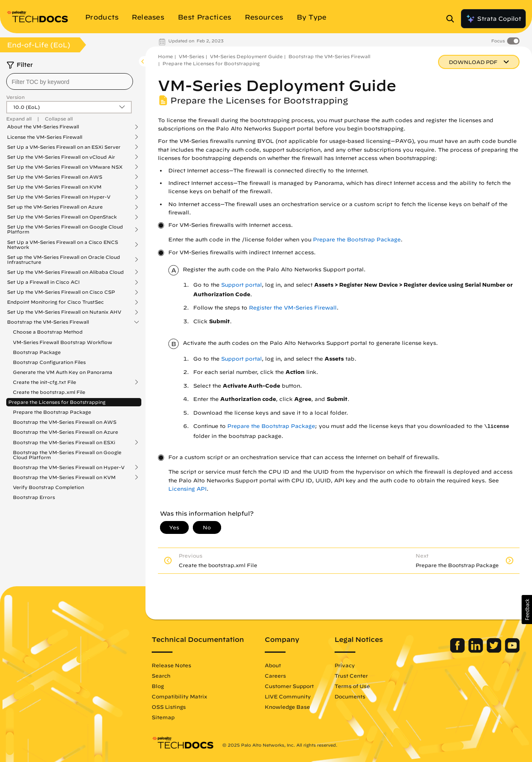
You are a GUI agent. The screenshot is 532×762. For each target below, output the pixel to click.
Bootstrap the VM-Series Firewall (48, 322)
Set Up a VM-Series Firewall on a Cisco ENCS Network (63, 245)
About (273, 665)
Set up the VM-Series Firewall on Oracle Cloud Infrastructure (64, 260)
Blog (158, 686)
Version (15, 97)
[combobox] (70, 81)
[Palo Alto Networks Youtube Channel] (512, 651)
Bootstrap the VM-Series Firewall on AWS (65, 422)
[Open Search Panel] (453, 19)
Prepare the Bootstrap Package (52, 412)
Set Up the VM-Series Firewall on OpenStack (62, 217)
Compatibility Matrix (179, 696)
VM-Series (191, 56)
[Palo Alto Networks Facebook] (458, 651)
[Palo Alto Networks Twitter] (495, 651)
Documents (350, 696)
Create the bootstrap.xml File (49, 392)
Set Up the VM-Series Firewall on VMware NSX (65, 167)
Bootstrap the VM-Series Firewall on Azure (65, 432)
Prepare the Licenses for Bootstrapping (57, 402)
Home (165, 56)
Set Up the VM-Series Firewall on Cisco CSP (61, 292)
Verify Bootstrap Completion (48, 487)
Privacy (345, 665)
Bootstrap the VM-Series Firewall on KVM (64, 477)
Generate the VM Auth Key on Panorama (63, 372)
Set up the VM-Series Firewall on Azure (55, 207)
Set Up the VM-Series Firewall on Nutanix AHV (64, 312)
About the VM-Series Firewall (43, 127)
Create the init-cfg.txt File (44, 382)
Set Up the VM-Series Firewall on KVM (54, 187)
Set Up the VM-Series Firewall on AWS (55, 177)
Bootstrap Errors (34, 497)
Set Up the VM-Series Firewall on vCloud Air (61, 157)
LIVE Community (288, 696)
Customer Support (289, 686)
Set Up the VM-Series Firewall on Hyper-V (59, 197)
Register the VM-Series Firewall (293, 308)
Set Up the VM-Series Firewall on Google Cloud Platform (65, 229)
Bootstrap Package (37, 352)
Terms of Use (352, 686)
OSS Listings (169, 707)
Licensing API (187, 489)
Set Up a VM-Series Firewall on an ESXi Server (64, 147)
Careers (275, 676)
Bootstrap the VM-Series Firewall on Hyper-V (69, 467)
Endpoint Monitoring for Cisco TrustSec (55, 302)
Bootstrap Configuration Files (49, 362)
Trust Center (351, 676)
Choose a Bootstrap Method (48, 332)
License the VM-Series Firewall (45, 137)
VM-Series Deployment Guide (246, 56)
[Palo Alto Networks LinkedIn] (477, 651)
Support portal (241, 285)
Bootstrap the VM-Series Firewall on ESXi (64, 442)
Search (161, 676)
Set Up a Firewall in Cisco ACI (43, 282)
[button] (527, 610)
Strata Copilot (493, 19)
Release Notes (171, 665)
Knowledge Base (287, 707)
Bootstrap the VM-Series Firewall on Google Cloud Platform (67, 455)
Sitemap (163, 717)
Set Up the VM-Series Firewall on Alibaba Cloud (65, 272)
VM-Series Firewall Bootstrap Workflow (63, 342)
